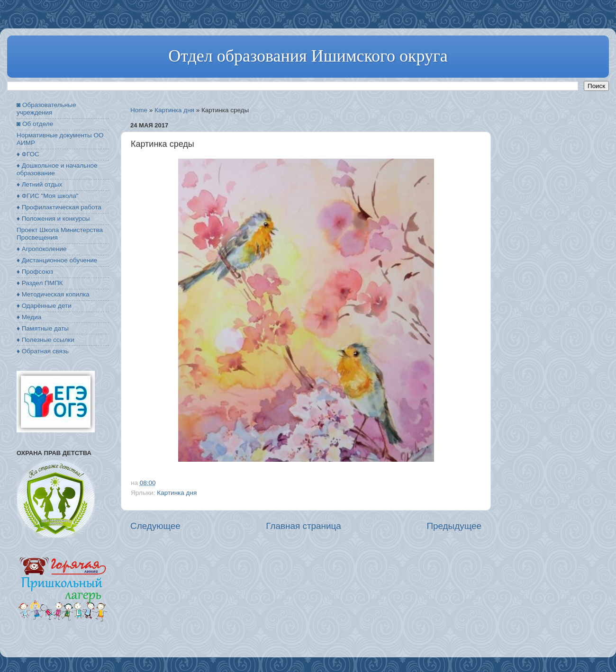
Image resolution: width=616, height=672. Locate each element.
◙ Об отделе (35, 124)
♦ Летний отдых (39, 184)
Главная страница (303, 526)
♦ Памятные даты (43, 328)
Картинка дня (174, 110)
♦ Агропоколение (42, 249)
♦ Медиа (29, 317)
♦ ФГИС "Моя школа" (47, 196)
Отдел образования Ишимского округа (308, 56)
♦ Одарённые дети (44, 306)
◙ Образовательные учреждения (46, 109)
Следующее (155, 526)
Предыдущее (454, 526)
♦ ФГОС (28, 154)
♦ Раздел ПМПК (40, 283)
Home (139, 110)
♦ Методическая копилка (53, 294)
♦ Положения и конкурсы (53, 219)
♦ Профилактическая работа (59, 207)
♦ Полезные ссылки (45, 340)
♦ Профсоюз (35, 272)
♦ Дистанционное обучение (57, 260)
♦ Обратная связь (43, 351)
